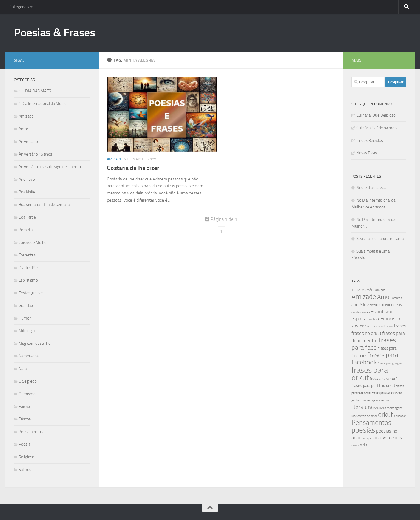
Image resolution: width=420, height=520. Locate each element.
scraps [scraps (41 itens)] (367, 438)
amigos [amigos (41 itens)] (380, 290)
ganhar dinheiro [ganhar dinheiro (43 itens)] (362, 400)
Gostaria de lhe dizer (133, 168)
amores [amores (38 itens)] (397, 298)
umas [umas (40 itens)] (355, 445)
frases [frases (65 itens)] (400, 326)
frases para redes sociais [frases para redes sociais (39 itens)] (387, 393)
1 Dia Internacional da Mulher (43, 104)
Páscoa (25, 419)
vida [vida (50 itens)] (363, 445)
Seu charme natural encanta (380, 239)
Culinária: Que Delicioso (376, 115)
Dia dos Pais (29, 268)
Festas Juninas (31, 293)
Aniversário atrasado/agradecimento (50, 167)
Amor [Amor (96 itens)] (384, 297)
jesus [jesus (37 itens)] (377, 400)
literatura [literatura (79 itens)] (362, 407)
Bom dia (26, 230)
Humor (25, 318)
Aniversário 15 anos (35, 154)
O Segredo (28, 381)
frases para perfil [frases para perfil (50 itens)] (384, 379)
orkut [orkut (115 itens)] (386, 415)
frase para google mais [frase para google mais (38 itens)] (379, 327)
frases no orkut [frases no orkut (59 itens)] (366, 333)
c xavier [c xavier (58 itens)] (386, 305)
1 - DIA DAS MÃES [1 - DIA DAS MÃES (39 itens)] (363, 290)
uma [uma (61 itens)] (399, 438)
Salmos (25, 470)
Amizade (115, 159)
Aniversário (28, 142)
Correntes (27, 255)
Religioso (26, 457)
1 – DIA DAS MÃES (35, 91)
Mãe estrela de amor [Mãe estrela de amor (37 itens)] (364, 416)
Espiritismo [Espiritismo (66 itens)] (382, 312)
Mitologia (27, 331)
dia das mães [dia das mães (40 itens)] (361, 312)
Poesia (24, 444)
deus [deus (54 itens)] (398, 305)
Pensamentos (31, 432)
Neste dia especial (372, 188)
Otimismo (27, 394)
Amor (23, 129)
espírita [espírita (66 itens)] (359, 319)
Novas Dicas (367, 153)
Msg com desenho (35, 343)
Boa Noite (27, 192)
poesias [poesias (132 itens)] (363, 430)
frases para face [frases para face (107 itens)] (374, 344)
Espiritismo (28, 280)
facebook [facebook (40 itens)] (374, 319)
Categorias (19, 7)
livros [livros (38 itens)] (383, 408)
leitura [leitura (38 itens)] (385, 400)
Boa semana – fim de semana (44, 205)
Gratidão (26, 306)
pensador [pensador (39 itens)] (400, 416)
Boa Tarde (27, 217)
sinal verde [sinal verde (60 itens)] (383, 438)
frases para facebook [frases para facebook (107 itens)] (375, 359)
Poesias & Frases (54, 33)
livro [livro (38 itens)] (376, 408)
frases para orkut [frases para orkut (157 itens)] (370, 374)
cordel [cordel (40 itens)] (374, 305)
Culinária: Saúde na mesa (377, 128)
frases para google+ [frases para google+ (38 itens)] (390, 364)
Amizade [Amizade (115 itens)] (364, 297)
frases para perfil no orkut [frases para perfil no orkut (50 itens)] (373, 386)
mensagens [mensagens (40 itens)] (395, 408)
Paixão (24, 406)
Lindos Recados (370, 140)
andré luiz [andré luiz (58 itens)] (360, 305)
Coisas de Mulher (33, 242)
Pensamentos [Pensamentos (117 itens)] (371, 422)
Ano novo (27, 179)
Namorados (29, 356)
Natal (23, 369)
